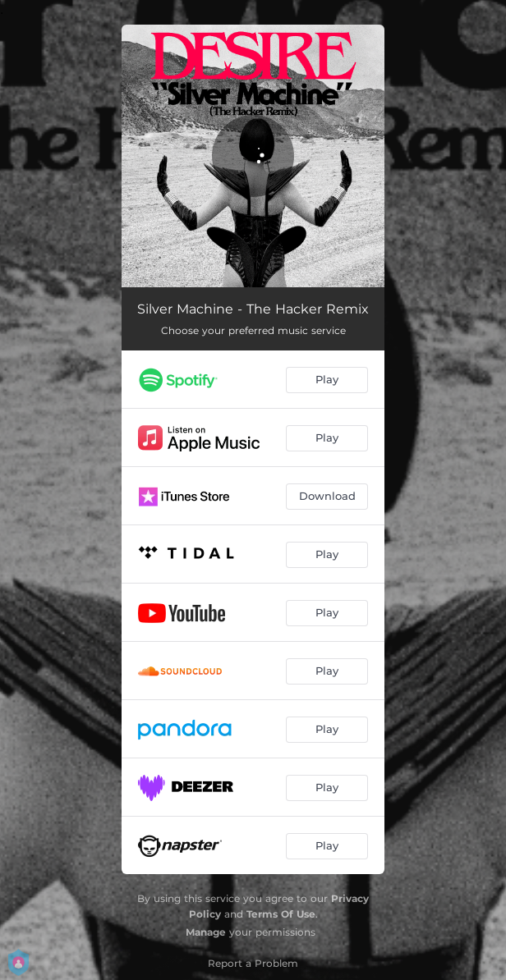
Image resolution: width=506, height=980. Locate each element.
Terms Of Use (281, 914)
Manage (206, 932)
